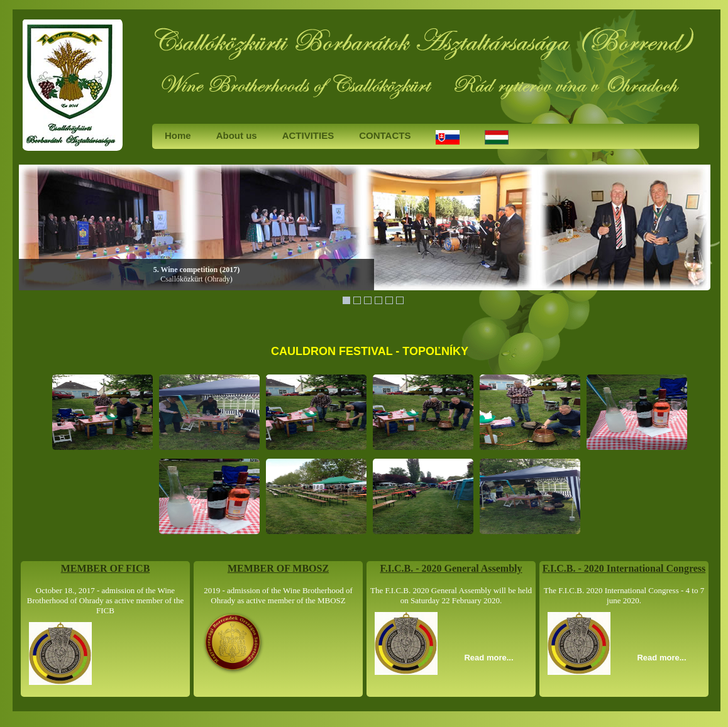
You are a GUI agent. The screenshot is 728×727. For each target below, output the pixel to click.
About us (237, 135)
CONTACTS (385, 135)
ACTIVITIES (308, 135)
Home (178, 135)
